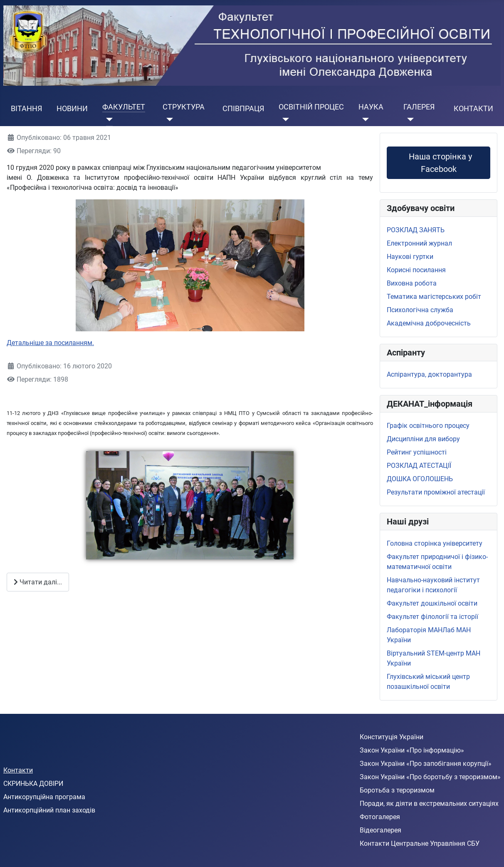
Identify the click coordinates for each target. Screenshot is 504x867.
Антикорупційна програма (44, 797)
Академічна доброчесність (429, 323)
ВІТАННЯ (26, 109)
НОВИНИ (72, 109)
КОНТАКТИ (473, 109)
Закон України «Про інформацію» (412, 750)
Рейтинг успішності (417, 452)
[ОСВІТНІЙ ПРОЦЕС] (284, 119)
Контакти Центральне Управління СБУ (420, 843)
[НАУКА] (364, 119)
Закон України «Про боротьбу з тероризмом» (430, 777)
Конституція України (392, 737)
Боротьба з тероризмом (397, 790)
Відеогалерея (380, 830)
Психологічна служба (420, 310)
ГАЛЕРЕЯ (419, 107)
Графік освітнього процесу (428, 426)
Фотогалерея (380, 817)
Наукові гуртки (410, 257)
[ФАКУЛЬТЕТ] (107, 119)
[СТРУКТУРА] (168, 119)
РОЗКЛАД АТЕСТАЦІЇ (419, 466)
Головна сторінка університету (435, 543)
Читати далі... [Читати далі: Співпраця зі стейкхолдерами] (38, 582)
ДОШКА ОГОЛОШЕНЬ (420, 479)
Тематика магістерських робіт (434, 297)
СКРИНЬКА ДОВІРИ (33, 784)
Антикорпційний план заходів (49, 810)
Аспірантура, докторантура (429, 374)
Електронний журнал (419, 243)
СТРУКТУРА (184, 107)
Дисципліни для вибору (423, 439)
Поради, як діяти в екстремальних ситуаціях (429, 804)
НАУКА (371, 107)
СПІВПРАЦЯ (243, 109)
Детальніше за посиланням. (50, 343)
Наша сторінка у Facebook (439, 163)
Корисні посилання (416, 270)
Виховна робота (412, 283)
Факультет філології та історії (432, 617)
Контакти (18, 770)
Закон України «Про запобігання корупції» (426, 764)
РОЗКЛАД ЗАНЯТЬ (416, 230)
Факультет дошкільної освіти (432, 603)
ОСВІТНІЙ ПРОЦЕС (311, 107)
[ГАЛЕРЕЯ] (409, 119)
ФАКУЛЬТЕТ (124, 107)
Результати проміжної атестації (436, 492)
